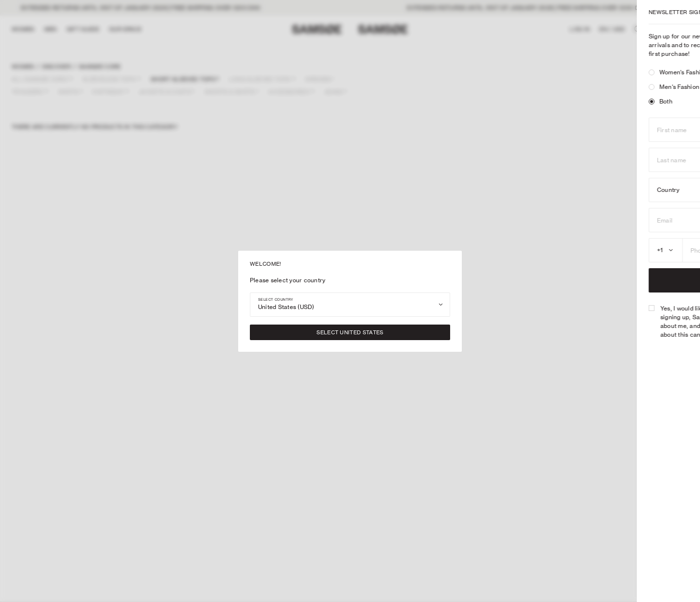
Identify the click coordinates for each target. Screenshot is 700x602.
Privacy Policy (621, 335)
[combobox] (350, 305)
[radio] (507, 72)
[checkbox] (507, 308)
